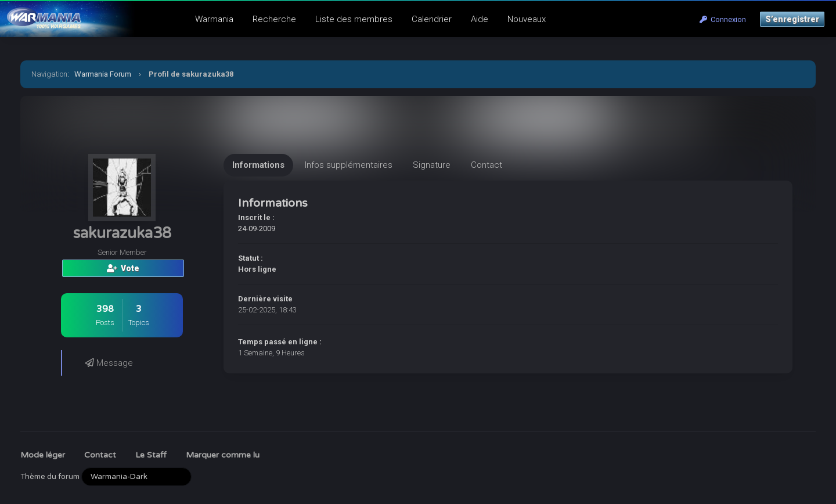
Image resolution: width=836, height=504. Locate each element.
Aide (480, 19)
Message (109, 363)
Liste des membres (354, 19)
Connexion (723, 19)
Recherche (274, 19)
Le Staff (151, 455)
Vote (123, 268)
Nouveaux (527, 19)
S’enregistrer (792, 19)
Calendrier (432, 19)
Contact (100, 455)
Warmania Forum (103, 74)
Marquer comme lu (223, 455)
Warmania (214, 19)
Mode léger (43, 455)
